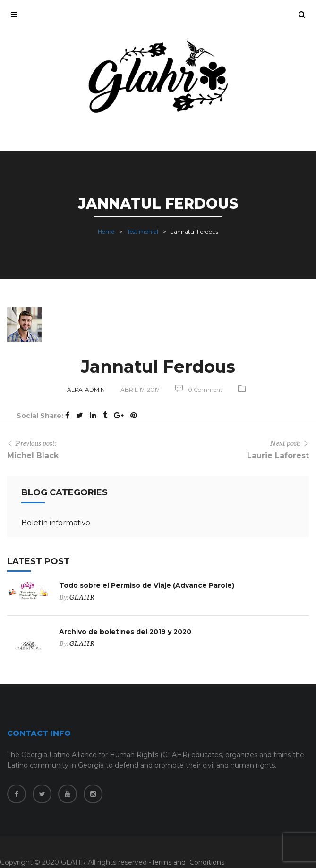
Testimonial (143, 231)
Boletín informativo (56, 522)
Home (106, 231)
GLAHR (82, 597)
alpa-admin (86, 389)
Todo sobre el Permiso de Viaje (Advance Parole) (147, 585)
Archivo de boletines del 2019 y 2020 (125, 632)
